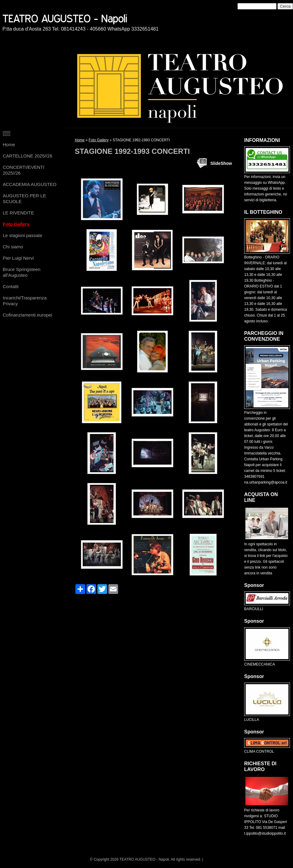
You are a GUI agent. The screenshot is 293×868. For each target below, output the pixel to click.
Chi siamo (13, 247)
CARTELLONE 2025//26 (27, 156)
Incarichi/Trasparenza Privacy (25, 301)
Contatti (11, 286)
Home (9, 145)
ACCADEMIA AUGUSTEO (30, 184)
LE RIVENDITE (18, 213)
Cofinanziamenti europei (27, 315)
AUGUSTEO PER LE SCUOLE (24, 198)
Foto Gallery (16, 224)
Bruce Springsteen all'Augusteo (22, 272)
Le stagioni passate (22, 235)
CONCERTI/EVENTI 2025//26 (24, 170)
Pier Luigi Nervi (18, 258)
